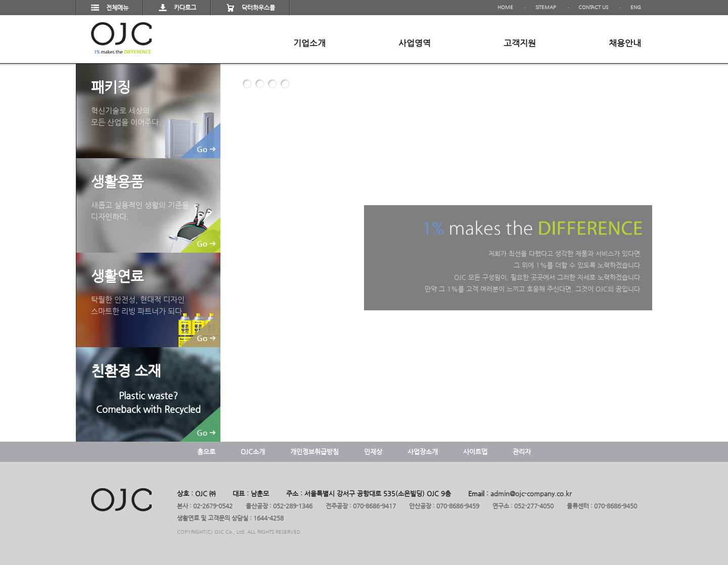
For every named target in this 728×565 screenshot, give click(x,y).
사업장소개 (423, 452)
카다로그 (185, 8)
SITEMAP (546, 7)
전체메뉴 (117, 8)
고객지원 (520, 43)
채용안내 (625, 43)
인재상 (373, 452)
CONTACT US (593, 7)
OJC (121, 38)
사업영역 (415, 43)
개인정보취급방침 (314, 452)
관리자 (522, 452)
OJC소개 (253, 452)
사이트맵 (475, 452)
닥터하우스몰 (258, 8)
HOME (505, 7)
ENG (636, 7)
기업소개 (309, 43)
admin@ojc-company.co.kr (531, 493)
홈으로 (206, 452)
